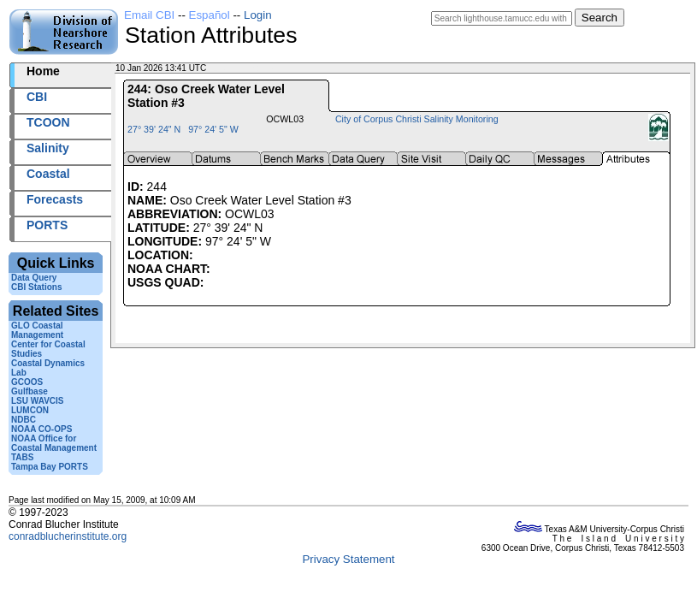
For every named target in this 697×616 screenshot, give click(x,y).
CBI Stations (36, 287)
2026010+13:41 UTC (248, 68)
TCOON (48, 122)
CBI (37, 97)
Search (600, 18)
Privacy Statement (348, 559)
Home (43, 71)
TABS (22, 457)
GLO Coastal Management (37, 330)
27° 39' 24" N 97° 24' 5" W (183, 129)
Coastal (48, 174)
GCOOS (27, 382)
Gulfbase (30, 391)
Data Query (34, 278)
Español (210, 15)
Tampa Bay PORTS (50, 467)
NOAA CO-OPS (41, 429)
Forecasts (55, 199)
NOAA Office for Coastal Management (54, 443)
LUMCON (30, 410)
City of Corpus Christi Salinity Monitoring (417, 119)
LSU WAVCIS (37, 401)
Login (258, 15)
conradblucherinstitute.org (68, 536)
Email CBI (149, 15)
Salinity (48, 148)
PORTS (47, 225)
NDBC (24, 420)
